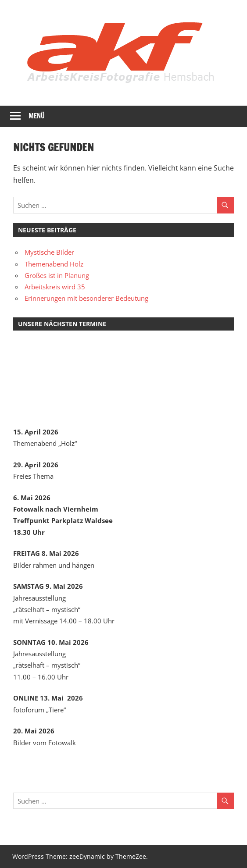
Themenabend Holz (54, 264)
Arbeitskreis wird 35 (55, 287)
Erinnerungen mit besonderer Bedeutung (86, 298)
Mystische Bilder (49, 252)
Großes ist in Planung (57, 275)
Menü (37, 116)
